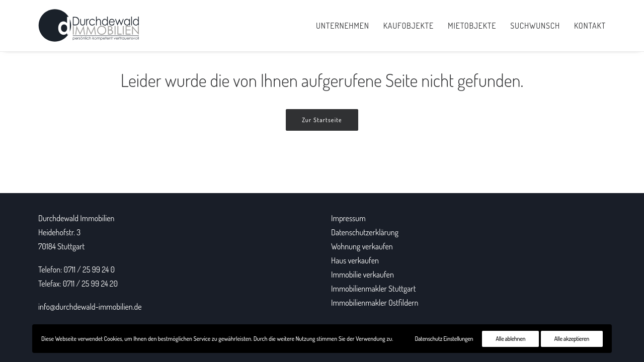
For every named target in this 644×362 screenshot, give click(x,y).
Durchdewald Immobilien (76, 218)
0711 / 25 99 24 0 (90, 269)
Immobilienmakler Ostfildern (375, 303)
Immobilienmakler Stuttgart (373, 289)
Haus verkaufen (355, 260)
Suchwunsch (535, 26)
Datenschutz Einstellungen (444, 339)
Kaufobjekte (409, 26)
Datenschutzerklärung (365, 232)
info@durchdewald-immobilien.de (90, 307)
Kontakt (590, 26)
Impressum (348, 218)
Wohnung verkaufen (362, 246)
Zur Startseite (322, 120)
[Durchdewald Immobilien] (89, 26)
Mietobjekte (472, 26)
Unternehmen (343, 26)
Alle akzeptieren (572, 339)
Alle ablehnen (510, 339)
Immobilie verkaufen (363, 275)
